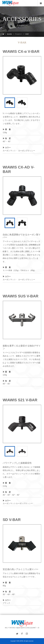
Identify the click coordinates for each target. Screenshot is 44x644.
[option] (22, 75)
